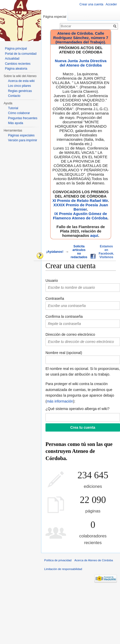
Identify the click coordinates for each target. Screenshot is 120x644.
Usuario (52, 281)
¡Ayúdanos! (55, 252)
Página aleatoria (16, 69)
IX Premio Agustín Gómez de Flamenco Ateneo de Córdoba (80, 216)
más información (60, 401)
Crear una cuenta (91, 4)
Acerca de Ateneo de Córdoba (94, 560)
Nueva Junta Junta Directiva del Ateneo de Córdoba (81, 63)
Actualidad (12, 59)
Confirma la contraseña (64, 316)
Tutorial (13, 108)
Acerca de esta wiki (21, 81)
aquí (94, 235)
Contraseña (55, 298)
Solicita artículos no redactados (79, 252)
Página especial (54, 17)
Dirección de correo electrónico (70, 334)
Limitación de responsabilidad (63, 569)
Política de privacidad (58, 560)
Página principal (16, 49)
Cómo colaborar (19, 113)
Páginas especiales (21, 135)
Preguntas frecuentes (23, 118)
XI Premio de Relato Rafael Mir (80, 200)
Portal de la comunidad (21, 54)
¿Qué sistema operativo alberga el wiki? (77, 409)
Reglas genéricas (20, 91)
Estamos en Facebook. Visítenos (106, 252)
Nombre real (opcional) (64, 353)
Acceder (111, 4)
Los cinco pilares (19, 86)
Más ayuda (16, 123)
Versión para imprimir (22, 140)
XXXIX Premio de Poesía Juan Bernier (81, 207)
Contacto (14, 96)
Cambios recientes (18, 64)
